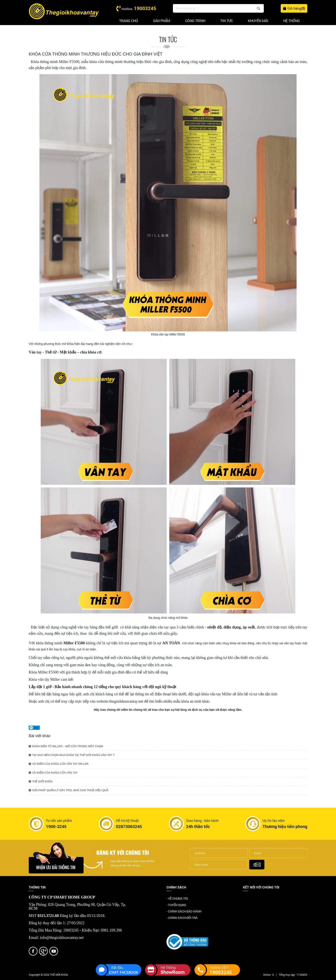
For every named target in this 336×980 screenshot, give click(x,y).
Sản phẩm (162, 21)
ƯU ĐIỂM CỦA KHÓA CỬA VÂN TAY (53, 773)
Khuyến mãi (258, 21)
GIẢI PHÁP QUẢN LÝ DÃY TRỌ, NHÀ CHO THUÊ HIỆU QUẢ (68, 790)
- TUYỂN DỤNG (176, 905)
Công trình (195, 21)
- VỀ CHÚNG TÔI (177, 898)
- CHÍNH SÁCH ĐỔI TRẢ (182, 918)
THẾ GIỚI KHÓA (41, 781)
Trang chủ (129, 21)
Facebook (250, 899)
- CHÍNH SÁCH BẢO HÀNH (184, 911)
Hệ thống (292, 21)
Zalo (34, 728)
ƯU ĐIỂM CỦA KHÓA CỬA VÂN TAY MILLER (59, 764)
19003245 (145, 8)
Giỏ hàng (294, 8)
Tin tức (227, 21)
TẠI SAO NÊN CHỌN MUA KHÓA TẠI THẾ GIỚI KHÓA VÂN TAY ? (72, 755)
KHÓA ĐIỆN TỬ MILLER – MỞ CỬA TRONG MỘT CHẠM (66, 746)
